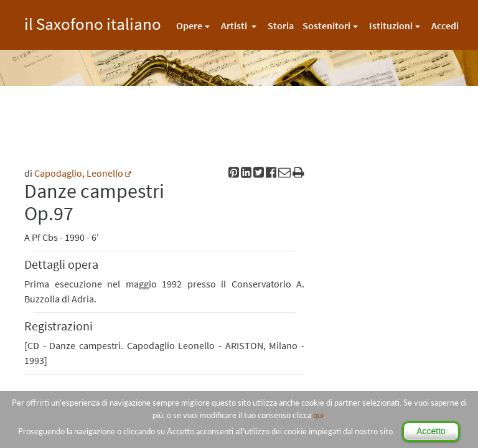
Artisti (235, 26)
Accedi (445, 26)
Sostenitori (326, 26)
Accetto (431, 431)
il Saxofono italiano (93, 22)
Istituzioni (391, 26)
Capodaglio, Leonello (79, 173)
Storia (281, 26)
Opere (189, 26)
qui (318, 415)
